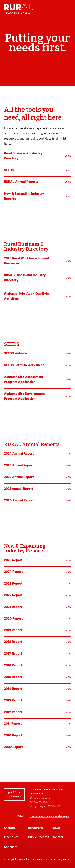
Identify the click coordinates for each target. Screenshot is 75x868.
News (56, 828)
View (68, 261)
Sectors (9, 828)
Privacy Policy (62, 860)
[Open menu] (69, 10)
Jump (68, 156)
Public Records (39, 838)
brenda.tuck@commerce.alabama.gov (49, 817)
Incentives (11, 838)
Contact (57, 838)
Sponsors (11, 847)
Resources (35, 828)
